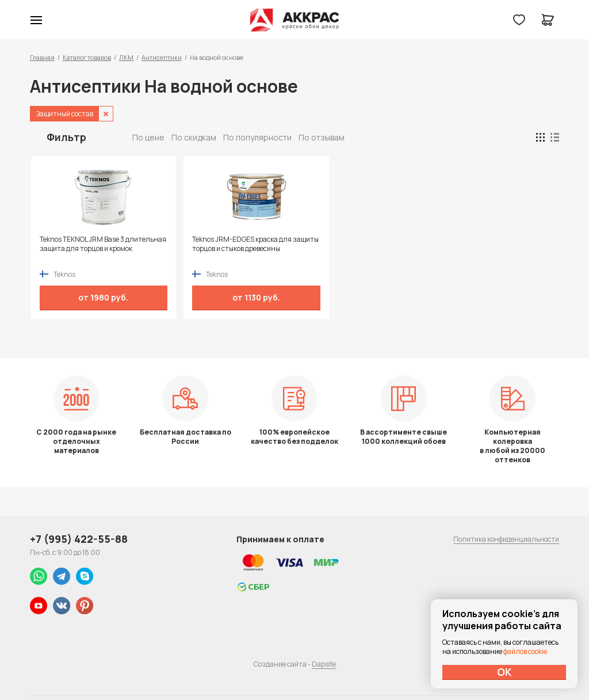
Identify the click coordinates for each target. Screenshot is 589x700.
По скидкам (194, 137)
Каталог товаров (87, 57)
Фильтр (66, 137)
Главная (42, 57)
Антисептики (162, 57)
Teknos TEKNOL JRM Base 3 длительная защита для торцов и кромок (91, 249)
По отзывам (322, 137)
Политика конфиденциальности (506, 539)
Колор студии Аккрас (295, 20)
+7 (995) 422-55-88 (79, 539)
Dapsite (324, 664)
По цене (148, 137)
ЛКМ (126, 57)
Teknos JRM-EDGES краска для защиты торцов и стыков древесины (220, 249)
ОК (504, 672)
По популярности (257, 137)
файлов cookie (525, 651)
